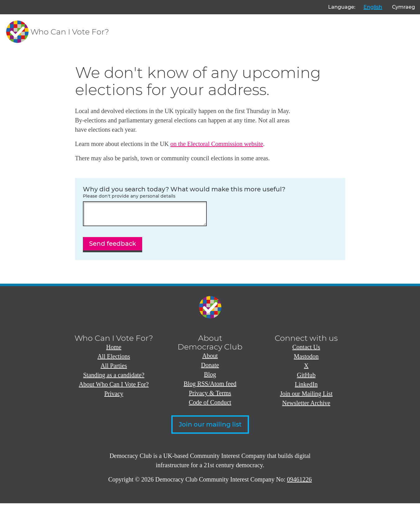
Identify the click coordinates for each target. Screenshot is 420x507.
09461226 (299, 483)
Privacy (114, 397)
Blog (210, 378)
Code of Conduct (210, 406)
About (210, 359)
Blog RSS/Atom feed (210, 387)
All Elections (114, 360)
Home (114, 351)
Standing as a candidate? (114, 379)
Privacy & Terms (210, 397)
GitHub (306, 379)
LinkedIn (306, 388)
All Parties (114, 369)
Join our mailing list (210, 428)
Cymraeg (404, 7)
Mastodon (306, 360)
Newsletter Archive (306, 407)
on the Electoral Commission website (217, 144)
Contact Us (306, 351)
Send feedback (113, 247)
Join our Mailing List (306, 397)
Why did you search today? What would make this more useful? (210, 192)
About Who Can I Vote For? (114, 388)
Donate (210, 369)
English (373, 7)
